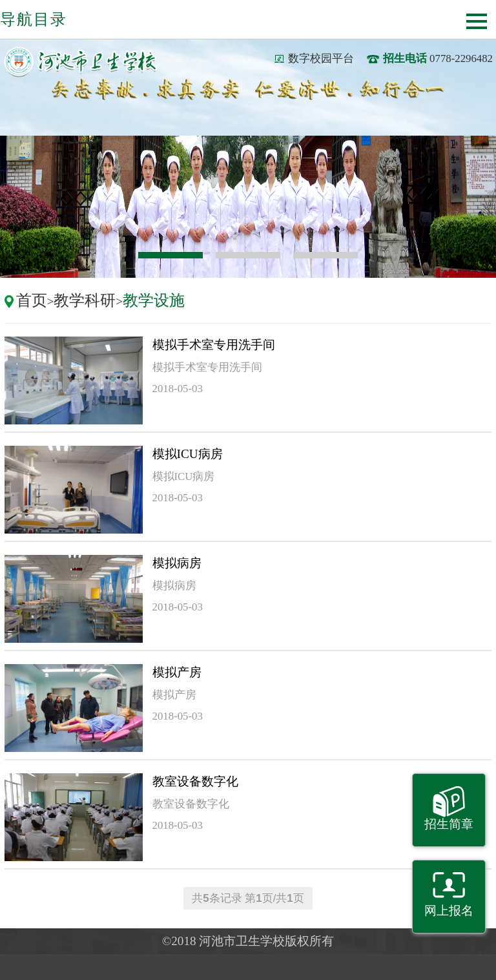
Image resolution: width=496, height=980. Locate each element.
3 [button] (325, 255)
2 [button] (248, 255)
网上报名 (449, 911)
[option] (248, 207)
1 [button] (170, 255)
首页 (32, 300)
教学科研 (85, 300)
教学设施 (154, 300)
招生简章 (449, 824)
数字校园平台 (321, 58)
